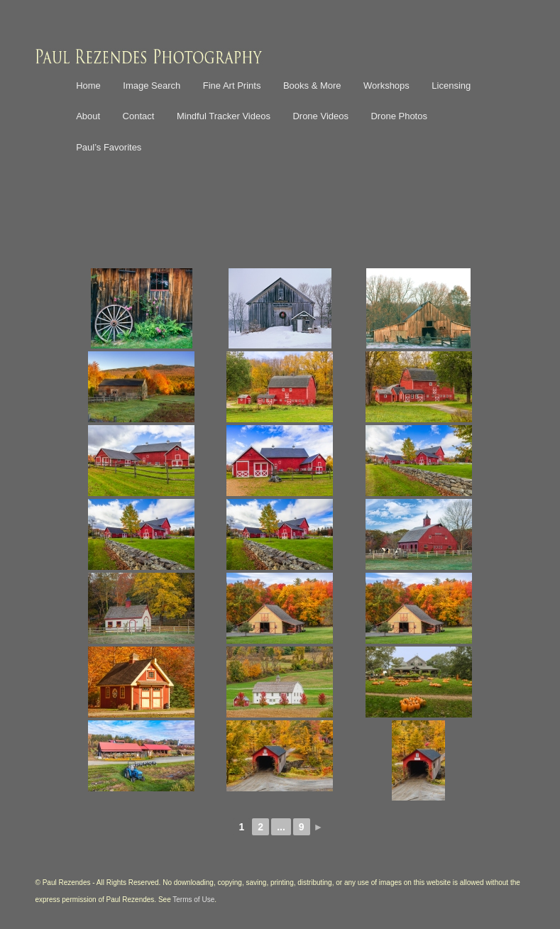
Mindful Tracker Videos (224, 116)
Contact (139, 116)
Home (88, 86)
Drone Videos (320, 116)
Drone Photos (399, 116)
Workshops (386, 86)
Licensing (451, 86)
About (88, 116)
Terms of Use (193, 900)
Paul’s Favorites (109, 147)
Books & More (312, 86)
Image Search (152, 86)
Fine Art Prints (232, 86)
